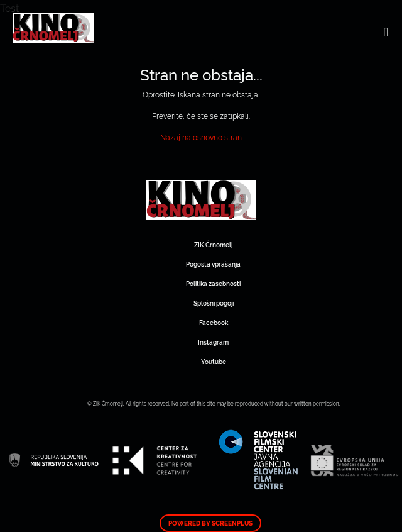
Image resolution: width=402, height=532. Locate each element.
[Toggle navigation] (386, 31)
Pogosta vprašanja (213, 264)
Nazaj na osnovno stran (201, 137)
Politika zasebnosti (213, 283)
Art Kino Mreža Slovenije (201, 200)
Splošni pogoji (214, 303)
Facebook (214, 322)
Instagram (213, 342)
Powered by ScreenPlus (210, 523)
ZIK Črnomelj (213, 244)
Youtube (214, 361)
